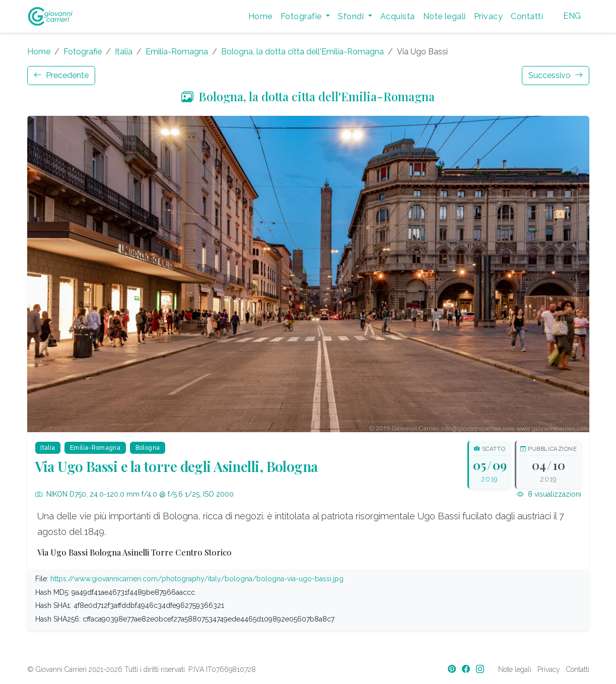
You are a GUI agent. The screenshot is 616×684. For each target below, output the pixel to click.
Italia (124, 52)
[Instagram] (481, 669)
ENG (572, 16)
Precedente (61, 75)
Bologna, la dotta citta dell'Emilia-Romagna (302, 52)
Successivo (556, 75)
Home (260, 16)
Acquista (398, 16)
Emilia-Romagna (177, 52)
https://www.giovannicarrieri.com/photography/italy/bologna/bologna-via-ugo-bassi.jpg (197, 579)
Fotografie (83, 52)
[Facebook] (467, 669)
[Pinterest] (453, 669)
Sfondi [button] (352, 16)
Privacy (488, 16)
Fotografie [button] (302, 16)
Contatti (527, 16)
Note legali (444, 16)
